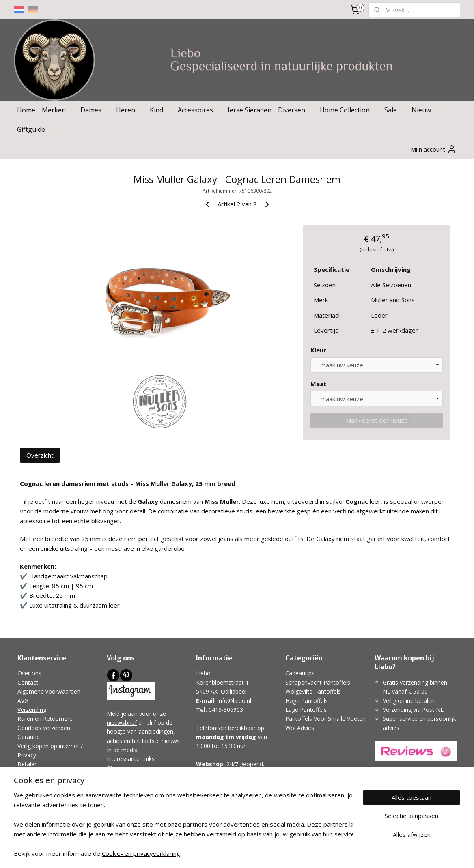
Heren (130, 110)
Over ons (29, 673)
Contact (28, 682)
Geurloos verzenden (44, 728)
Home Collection (349, 110)
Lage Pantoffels (306, 710)
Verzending (32, 710)
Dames (95, 110)
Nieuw (425, 110)
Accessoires (199, 110)
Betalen (28, 764)
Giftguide (35, 129)
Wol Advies (300, 728)
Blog (113, 768)
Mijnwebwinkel (316, 853)
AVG (23, 701)
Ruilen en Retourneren (47, 719)
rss (214, 853)
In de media (122, 750)
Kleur (318, 350)
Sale (395, 110)
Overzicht (40, 455)
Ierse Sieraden (250, 110)
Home (26, 110)
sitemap (197, 853)
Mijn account (434, 149)
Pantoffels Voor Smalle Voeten (325, 719)
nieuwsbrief (122, 723)
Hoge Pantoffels (307, 701)
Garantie (29, 737)
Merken (58, 110)
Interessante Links (131, 759)
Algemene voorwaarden (49, 691)
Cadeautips (300, 673)
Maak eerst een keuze (376, 420)
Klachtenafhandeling (44, 791)
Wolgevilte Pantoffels (313, 691)
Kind (161, 110)
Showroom (211, 782)
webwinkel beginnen (246, 853)
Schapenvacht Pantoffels (318, 682)
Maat (319, 384)
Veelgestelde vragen (44, 773)
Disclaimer (31, 782)
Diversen (296, 110)
